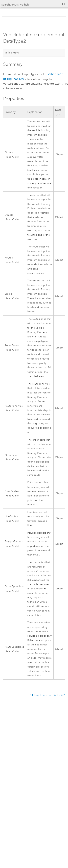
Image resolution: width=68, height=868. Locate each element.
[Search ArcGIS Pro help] (31, 5)
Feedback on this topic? (49, 694)
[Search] (64, 5)
